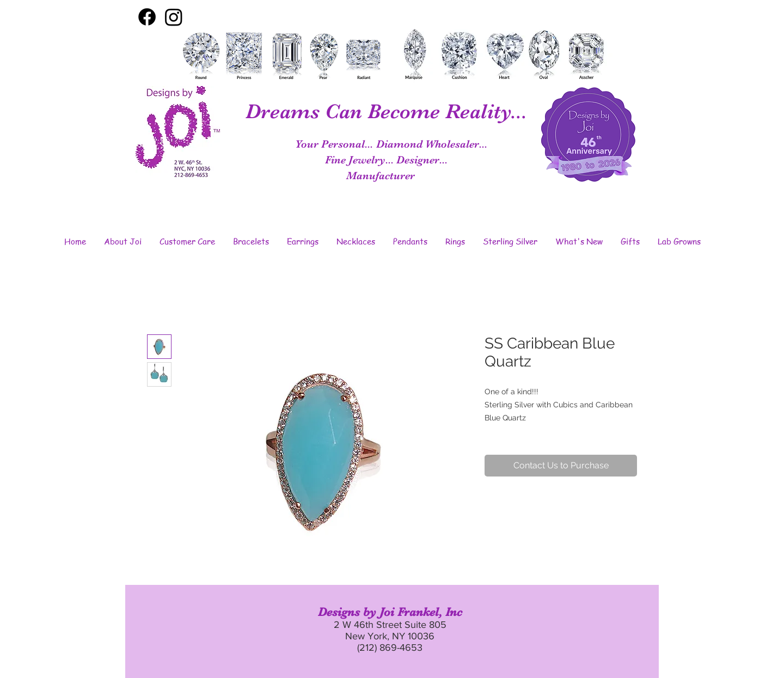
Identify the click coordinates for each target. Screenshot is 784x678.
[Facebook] (147, 17)
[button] (122, 241)
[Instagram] (174, 17)
